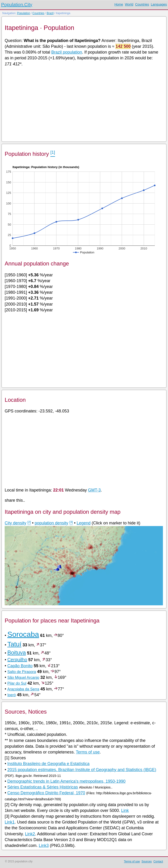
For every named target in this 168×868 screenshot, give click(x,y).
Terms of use (88, 752)
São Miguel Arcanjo (23, 678)
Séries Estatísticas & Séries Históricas (43, 787)
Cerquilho (17, 660)
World (129, 4)
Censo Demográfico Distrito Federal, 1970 (46, 793)
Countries (142, 4)
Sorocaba (23, 634)
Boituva (17, 653)
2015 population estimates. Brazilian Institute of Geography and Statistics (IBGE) (82, 770)
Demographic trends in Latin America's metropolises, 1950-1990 (67, 781)
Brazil (50, 13)
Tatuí (14, 644)
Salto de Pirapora (22, 672)
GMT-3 (94, 490)
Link (125, 811)
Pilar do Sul (17, 683)
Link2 (30, 834)
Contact (158, 862)
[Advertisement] (84, 104)
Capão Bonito (20, 666)
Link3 (44, 846)
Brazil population (67, 52)
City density (15, 523)
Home (119, 4)
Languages (159, 4)
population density (51, 523)
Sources (147, 862)
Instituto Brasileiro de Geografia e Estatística (48, 764)
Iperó (12, 695)
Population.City (17, 5)
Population (23, 13)
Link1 (10, 822)
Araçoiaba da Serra (23, 689)
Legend (84, 523)
